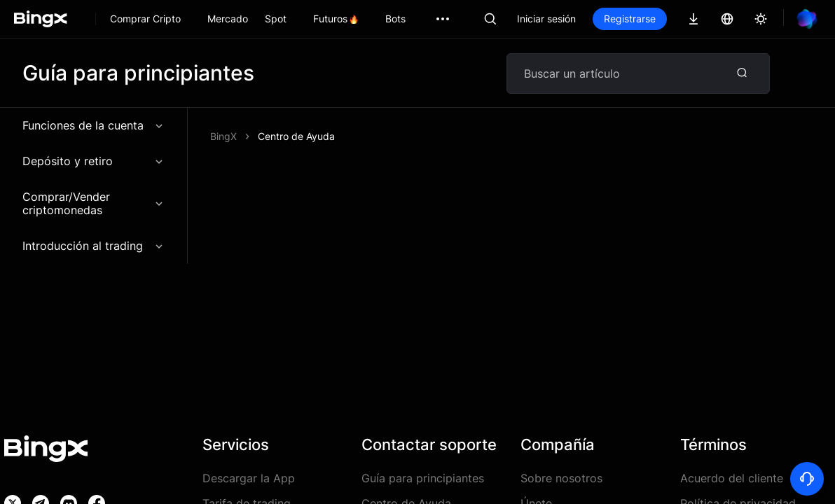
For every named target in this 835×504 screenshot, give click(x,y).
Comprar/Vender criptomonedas (94, 203)
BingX (223, 136)
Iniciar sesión (546, 19)
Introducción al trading (94, 246)
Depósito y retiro (94, 161)
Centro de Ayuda (296, 136)
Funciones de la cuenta (94, 125)
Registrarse (630, 19)
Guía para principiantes (423, 478)
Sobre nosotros (561, 478)
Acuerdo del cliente (732, 478)
